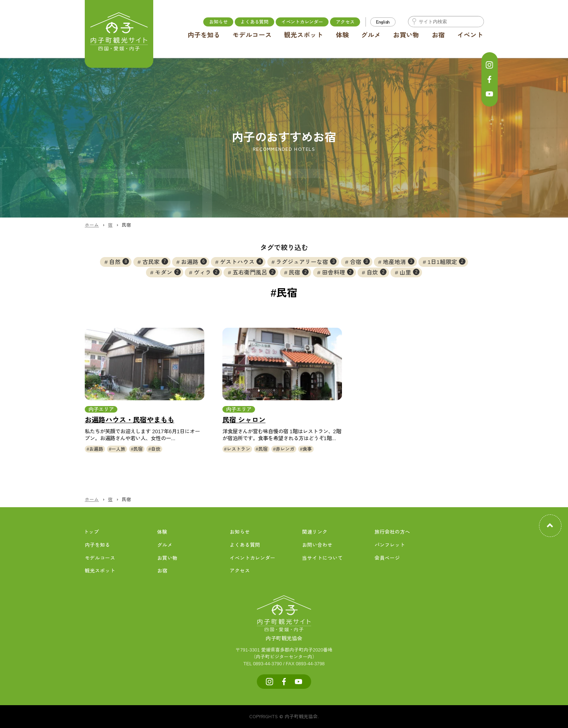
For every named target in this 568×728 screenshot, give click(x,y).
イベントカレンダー (302, 22)
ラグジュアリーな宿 (306, 261)
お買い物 (406, 35)
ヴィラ (207, 272)
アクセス (345, 22)
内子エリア (101, 409)
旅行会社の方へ (392, 532)
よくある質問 (254, 22)
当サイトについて (322, 558)
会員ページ (387, 558)
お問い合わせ (317, 545)
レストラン (239, 449)
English (383, 22)
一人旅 (118, 449)
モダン (168, 272)
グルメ (371, 35)
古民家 (155, 261)
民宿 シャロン (244, 420)
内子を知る (204, 35)
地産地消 (399, 261)
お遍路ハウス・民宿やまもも (130, 420)
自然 (119, 261)
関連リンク (315, 532)
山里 (410, 272)
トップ (91, 532)
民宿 (299, 272)
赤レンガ (285, 449)
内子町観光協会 (284, 630)
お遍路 (194, 261)
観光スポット (304, 35)
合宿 (360, 261)
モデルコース (252, 35)
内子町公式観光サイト (119, 34)
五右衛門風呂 (254, 272)
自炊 (377, 272)
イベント (470, 35)
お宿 (438, 35)
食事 (307, 449)
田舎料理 (338, 272)
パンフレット (390, 545)
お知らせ (218, 22)
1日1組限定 (446, 261)
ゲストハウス (241, 261)
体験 (342, 35)
